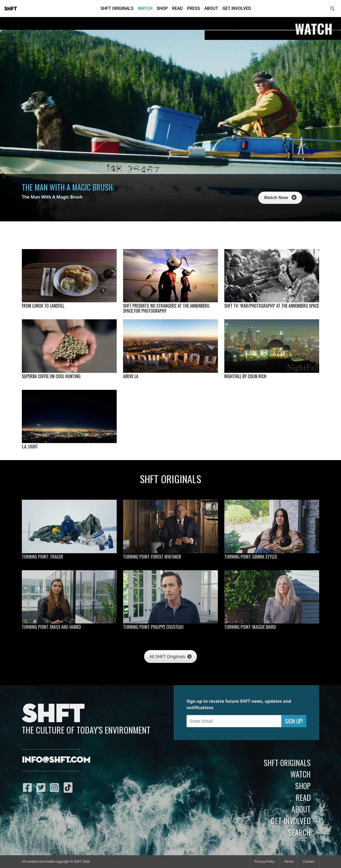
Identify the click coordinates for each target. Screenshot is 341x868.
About (211, 8)
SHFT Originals (117, 8)
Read (177, 8)
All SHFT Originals (171, 656)
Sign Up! (294, 721)
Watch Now (280, 197)
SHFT (11, 9)
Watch (145, 8)
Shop (162, 8)
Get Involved (237, 8)
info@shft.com (56, 760)
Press (194, 8)
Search (299, 832)
